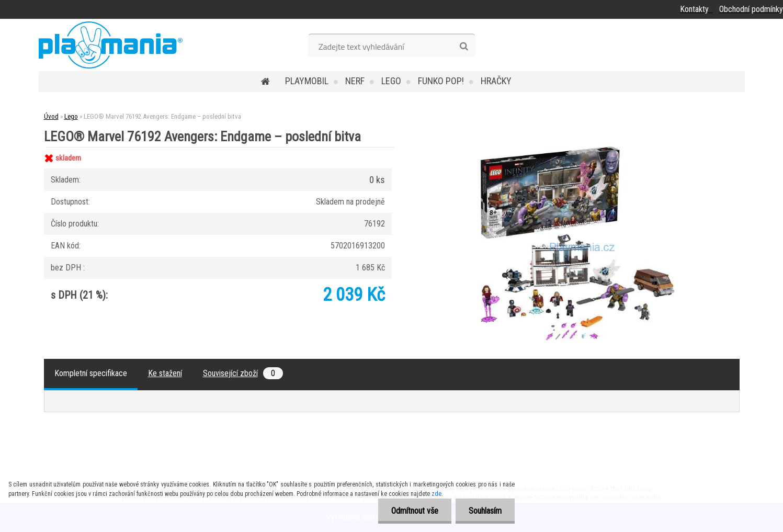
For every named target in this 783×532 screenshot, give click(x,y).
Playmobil (307, 81)
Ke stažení (165, 373)
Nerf (355, 81)
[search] (464, 47)
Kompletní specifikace (91, 373)
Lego (391, 81)
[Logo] (111, 45)
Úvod (51, 116)
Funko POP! (441, 81)
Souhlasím (485, 511)
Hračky (496, 81)
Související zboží (243, 373)
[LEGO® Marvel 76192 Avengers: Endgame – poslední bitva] (577, 147)
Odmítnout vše (415, 511)
